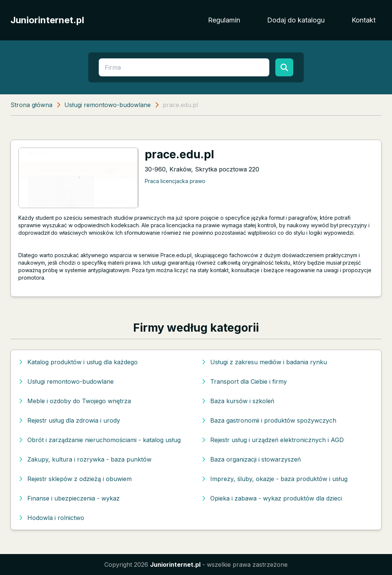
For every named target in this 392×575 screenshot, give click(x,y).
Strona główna (31, 105)
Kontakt (364, 20)
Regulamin (224, 20)
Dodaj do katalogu (296, 20)
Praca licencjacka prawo (175, 181)
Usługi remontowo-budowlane (108, 105)
